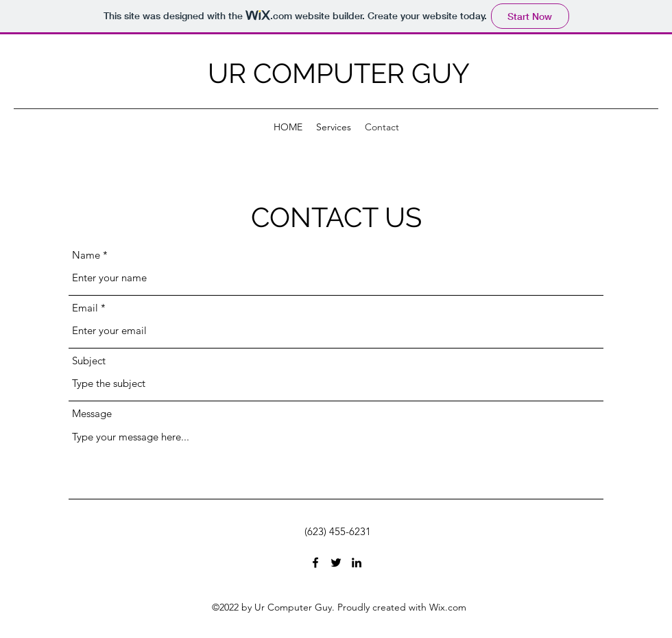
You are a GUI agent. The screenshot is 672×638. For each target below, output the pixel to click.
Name (86, 255)
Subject (89, 361)
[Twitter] (336, 563)
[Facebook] (315, 563)
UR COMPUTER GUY (339, 73)
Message (92, 413)
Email (85, 308)
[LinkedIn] (357, 563)
